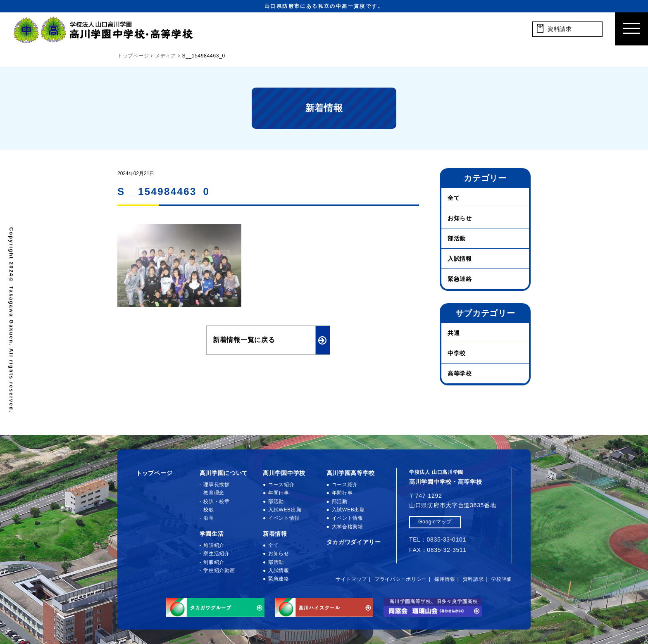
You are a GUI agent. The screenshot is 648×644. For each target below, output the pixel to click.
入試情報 (460, 259)
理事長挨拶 (217, 485)
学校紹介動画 (219, 570)
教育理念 (214, 493)
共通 (454, 333)
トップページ (154, 473)
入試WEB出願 (285, 510)
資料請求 (473, 579)
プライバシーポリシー (401, 579)
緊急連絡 (460, 279)
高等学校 (460, 373)
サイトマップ (351, 579)
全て (454, 198)
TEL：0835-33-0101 (438, 539)
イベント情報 (284, 518)
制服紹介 (214, 562)
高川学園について (224, 473)
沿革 (208, 518)
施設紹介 (214, 545)
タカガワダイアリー (354, 542)
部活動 (457, 238)
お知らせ (460, 218)
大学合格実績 (348, 527)
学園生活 (212, 534)
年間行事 (279, 493)
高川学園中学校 (284, 473)
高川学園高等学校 (351, 473)
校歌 (208, 510)
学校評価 (501, 579)
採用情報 (445, 579)
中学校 (457, 353)
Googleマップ (435, 522)
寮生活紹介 (217, 554)
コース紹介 (281, 485)
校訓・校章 (217, 501)
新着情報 (275, 534)
